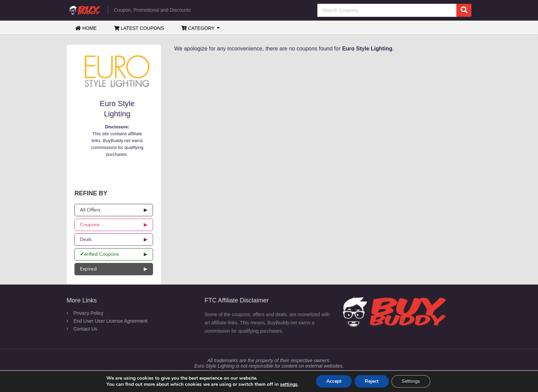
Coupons (90, 225)
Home (86, 28)
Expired (88, 269)
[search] (464, 10)
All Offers (90, 210)
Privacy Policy (88, 313)
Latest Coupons (139, 28)
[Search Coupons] (394, 10)
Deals (86, 239)
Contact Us (85, 329)
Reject (372, 381)
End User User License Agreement (110, 321)
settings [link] (289, 384)
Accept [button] (334, 381)
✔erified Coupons (99, 254)
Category (198, 28)
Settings (411, 381)
